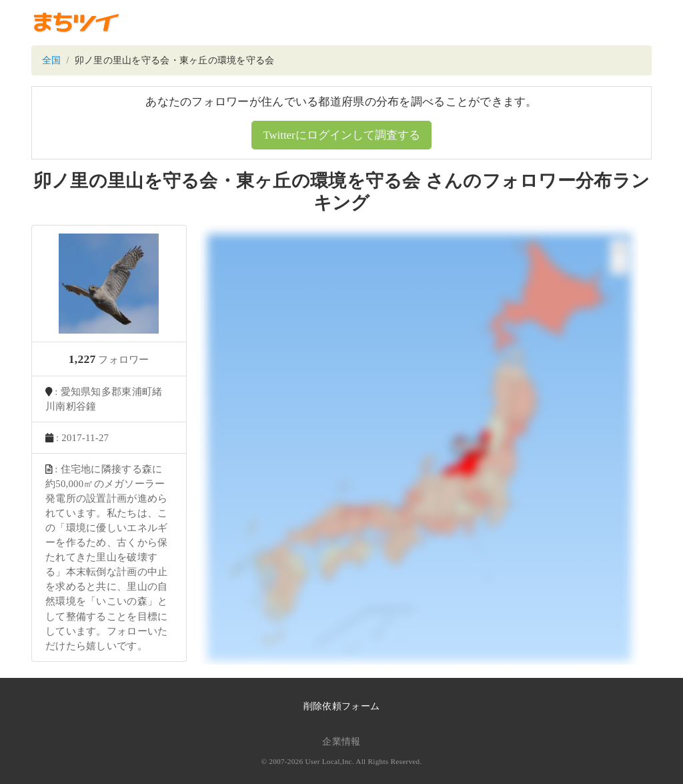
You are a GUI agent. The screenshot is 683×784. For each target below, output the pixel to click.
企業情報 (341, 742)
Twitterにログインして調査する (341, 135)
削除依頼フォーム (341, 706)
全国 (52, 60)
